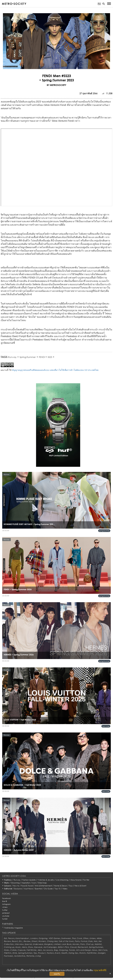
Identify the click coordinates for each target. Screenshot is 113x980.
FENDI (42, 357)
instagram (6, 904)
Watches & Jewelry (46, 880)
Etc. (21, 941)
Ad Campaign (50, 947)
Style (7, 883)
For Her (86, 880)
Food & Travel (27, 886)
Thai (74, 938)
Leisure (8, 886)
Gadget (101, 953)
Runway (12, 357)
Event (57, 953)
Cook (79, 938)
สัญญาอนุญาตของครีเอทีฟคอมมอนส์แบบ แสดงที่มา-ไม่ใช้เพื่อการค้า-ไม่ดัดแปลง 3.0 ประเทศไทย (55, 370)
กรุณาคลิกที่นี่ (100, 970)
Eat (5, 938)
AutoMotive (20, 956)
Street (34, 941)
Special (28, 944)
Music (18, 947)
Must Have (28, 889)
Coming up (9, 947)
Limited (57, 944)
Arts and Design (83, 950)
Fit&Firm (8, 953)
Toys (71, 886)
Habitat (98, 944)
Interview (19, 944)
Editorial (8, 889)
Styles (6, 950)
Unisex (92, 938)
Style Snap (42, 883)
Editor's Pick (63, 947)
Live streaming (62, 880)
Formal (84, 941)
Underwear (38, 944)
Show (30, 947)
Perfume (30, 956)
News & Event (80, 886)
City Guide (48, 889)
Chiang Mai (52, 941)
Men (40, 950)
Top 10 (58, 889)
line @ (5, 901)
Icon (34, 883)
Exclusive (18, 889)
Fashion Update (29, 880)
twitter (5, 910)
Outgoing (43, 938)
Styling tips (73, 953)
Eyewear (38, 947)
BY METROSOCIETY (56, 85)
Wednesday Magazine (13, 928)
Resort (15, 941)
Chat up (90, 944)
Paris (82, 944)
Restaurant (83, 947)
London (34, 938)
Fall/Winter (106, 726)
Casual (73, 947)
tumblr (5, 919)
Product (42, 953)
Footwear (8, 956)
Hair (96, 941)
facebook (6, 898)
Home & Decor (61, 886)
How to (16, 886)
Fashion (8, 880)
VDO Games (54, 938)
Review (7, 941)
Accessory (48, 950)
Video (65, 889)
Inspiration (26, 883)
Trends (72, 950)
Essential (38, 889)
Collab (13, 950)
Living (38, 956)
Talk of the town (66, 941)
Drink (15, 953)
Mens (24, 947)
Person (11, 938)
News (95, 950)
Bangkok (48, 944)
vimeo (5, 907)
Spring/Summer (28, 357)
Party (77, 941)
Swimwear (66, 938)
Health (64, 953)
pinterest (6, 913)
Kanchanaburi (22, 938)
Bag (56, 950)
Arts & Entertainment (43, 886)
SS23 (50, 357)
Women (42, 941)
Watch (82, 953)
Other (86, 938)
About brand (76, 880)
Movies (76, 944)
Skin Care (103, 950)
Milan (99, 938)
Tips (35, 953)
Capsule (21, 950)
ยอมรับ (57, 974)
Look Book (66, 944)
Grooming (15, 883)
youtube (6, 916)
